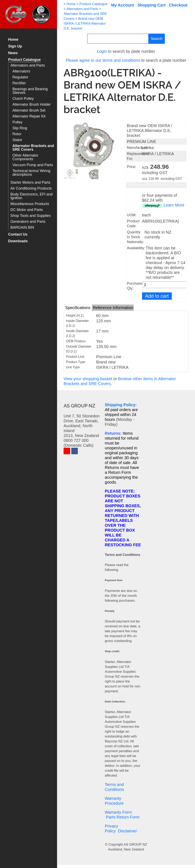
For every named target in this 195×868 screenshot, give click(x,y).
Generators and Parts (28, 222)
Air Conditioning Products (31, 188)
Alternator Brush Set (29, 110)
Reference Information (113, 308)
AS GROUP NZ (135, 844)
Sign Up (15, 46)
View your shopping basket (88, 379)
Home (13, 40)
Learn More (174, 205)
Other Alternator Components (25, 157)
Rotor (17, 134)
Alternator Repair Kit (29, 116)
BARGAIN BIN (22, 228)
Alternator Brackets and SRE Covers (33, 148)
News (13, 53)
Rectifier (19, 83)
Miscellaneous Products (30, 204)
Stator (17, 140)
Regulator (20, 77)
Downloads (18, 241)
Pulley (17, 122)
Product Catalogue (24, 60)
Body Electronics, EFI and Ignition (31, 196)
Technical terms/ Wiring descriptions (31, 173)
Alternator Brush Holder (32, 105)
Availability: (136, 248)
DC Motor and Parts (27, 210)
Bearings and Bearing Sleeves (30, 91)
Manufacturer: (138, 148)
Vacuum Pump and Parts (33, 165)
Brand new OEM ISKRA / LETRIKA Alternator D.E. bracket (85, 24)
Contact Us (18, 234)
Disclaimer (127, 831)
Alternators (21, 71)
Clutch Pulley (23, 99)
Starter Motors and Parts (30, 183)
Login (102, 51)
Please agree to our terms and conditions (103, 60)
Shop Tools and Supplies (31, 216)
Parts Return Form (123, 817)
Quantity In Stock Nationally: (135, 237)
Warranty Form (118, 812)
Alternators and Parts (28, 65)
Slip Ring (20, 128)
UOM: (132, 215)
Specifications (78, 308)
